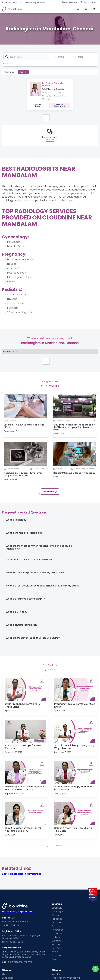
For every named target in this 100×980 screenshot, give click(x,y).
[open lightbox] (25, 690)
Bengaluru (57, 908)
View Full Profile (38, 105)
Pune (54, 959)
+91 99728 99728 (10, 925)
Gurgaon (57, 926)
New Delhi (57, 948)
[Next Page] (59, 846)
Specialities (8, 978)
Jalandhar (57, 934)
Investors (57, 974)
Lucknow (56, 937)
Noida (55, 952)
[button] (95, 9)
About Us (7, 974)
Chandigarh (58, 912)
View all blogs (50, 492)
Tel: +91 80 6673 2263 (12, 942)
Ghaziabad (58, 923)
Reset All (7, 63)
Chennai (56, 915)
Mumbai (56, 944)
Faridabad (57, 919)
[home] (26, 9)
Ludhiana (57, 941)
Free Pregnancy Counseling (66, 978)
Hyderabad (58, 930)
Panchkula (57, 955)
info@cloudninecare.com (15, 922)
